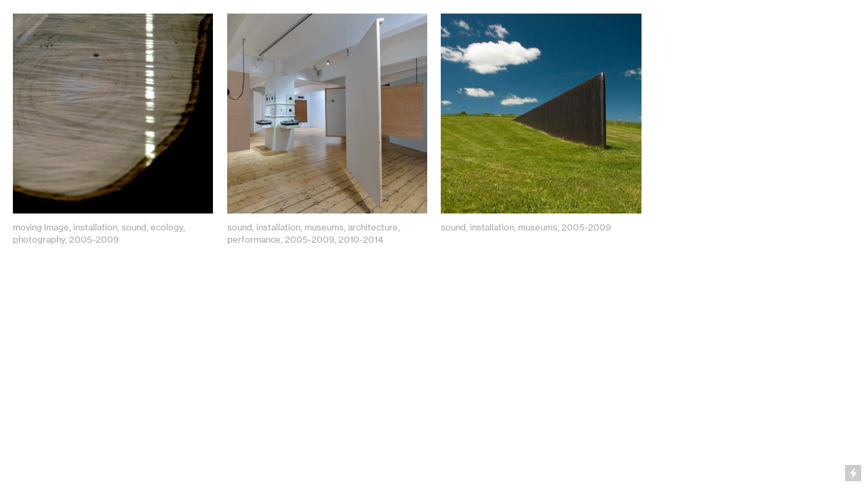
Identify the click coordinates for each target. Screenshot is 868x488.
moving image (41, 227)
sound (134, 227)
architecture (373, 227)
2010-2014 (361, 239)
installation (95, 227)
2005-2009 (94, 239)
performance (254, 239)
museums (324, 227)
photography (39, 239)
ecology (167, 227)
